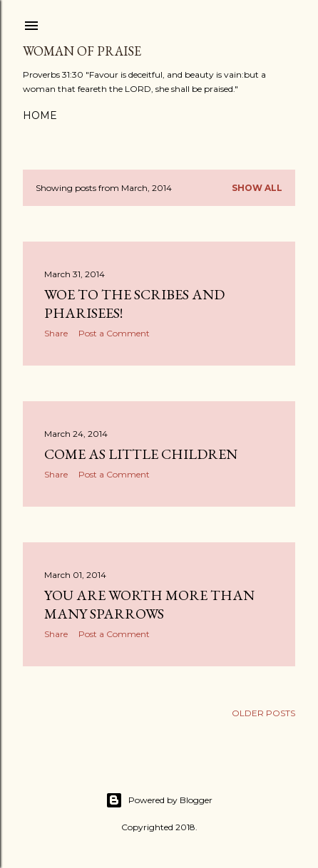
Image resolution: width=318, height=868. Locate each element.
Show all (257, 188)
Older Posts (263, 713)
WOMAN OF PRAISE (82, 51)
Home (40, 115)
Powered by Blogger (159, 800)
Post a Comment (114, 333)
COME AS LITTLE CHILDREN (141, 454)
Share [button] (56, 333)
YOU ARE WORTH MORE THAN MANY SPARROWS (149, 604)
